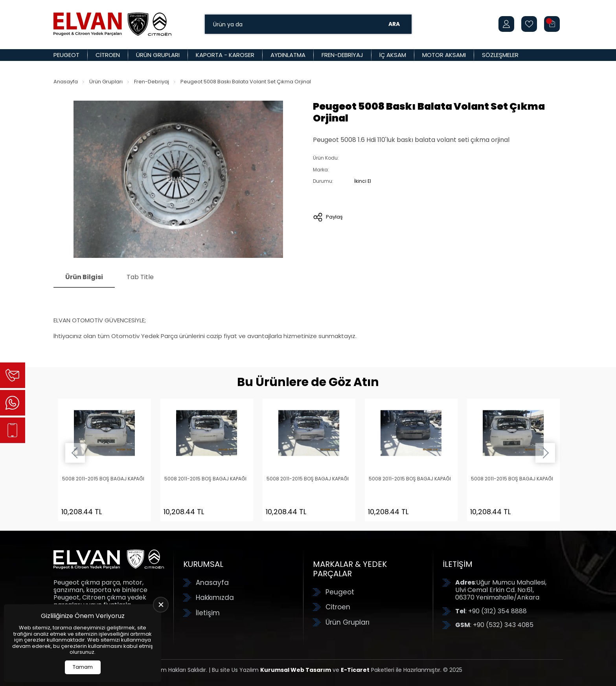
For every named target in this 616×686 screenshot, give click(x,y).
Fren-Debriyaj (342, 55)
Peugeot (66, 55)
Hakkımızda (215, 598)
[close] (161, 605)
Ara (394, 24)
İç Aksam (393, 55)
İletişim (208, 613)
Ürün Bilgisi (84, 277)
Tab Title (140, 277)
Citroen (108, 55)
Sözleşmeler (500, 55)
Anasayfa (66, 82)
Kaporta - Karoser (225, 55)
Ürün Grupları (158, 55)
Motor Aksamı (444, 55)
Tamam (83, 667)
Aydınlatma (288, 55)
